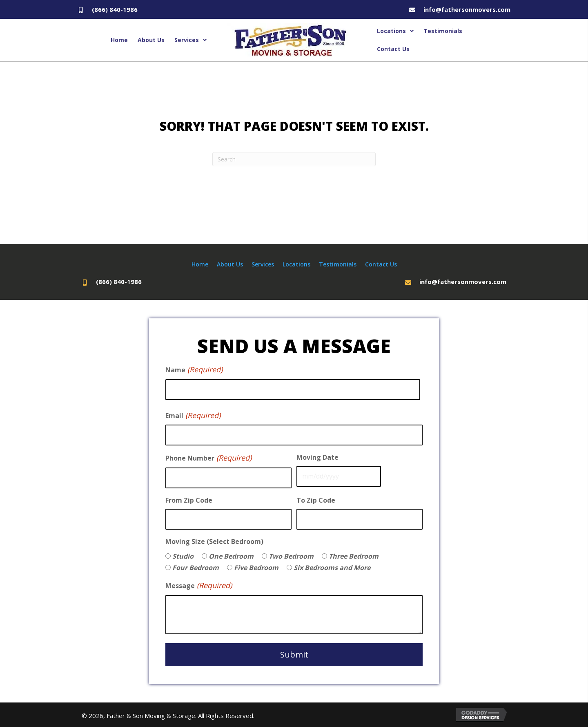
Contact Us (381, 264)
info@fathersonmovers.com (467, 9)
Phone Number (208, 458)
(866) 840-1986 (115, 9)
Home (200, 264)
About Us (230, 264)
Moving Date (317, 457)
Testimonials (338, 264)
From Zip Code (189, 500)
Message (199, 586)
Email (193, 416)
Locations (296, 264)
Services (263, 264)
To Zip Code (316, 500)
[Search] (294, 159)
